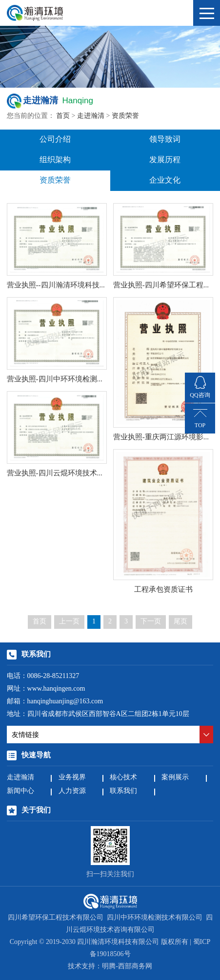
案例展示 (175, 778)
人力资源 (72, 791)
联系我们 (123, 791)
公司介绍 (55, 140)
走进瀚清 (91, 116)
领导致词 (165, 140)
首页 (63, 116)
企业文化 (165, 180)
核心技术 (123, 778)
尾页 (180, 622)
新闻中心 (20, 791)
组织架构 (55, 160)
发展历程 (165, 160)
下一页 (151, 622)
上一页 (69, 622)
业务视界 (72, 778)
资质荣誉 (125, 116)
